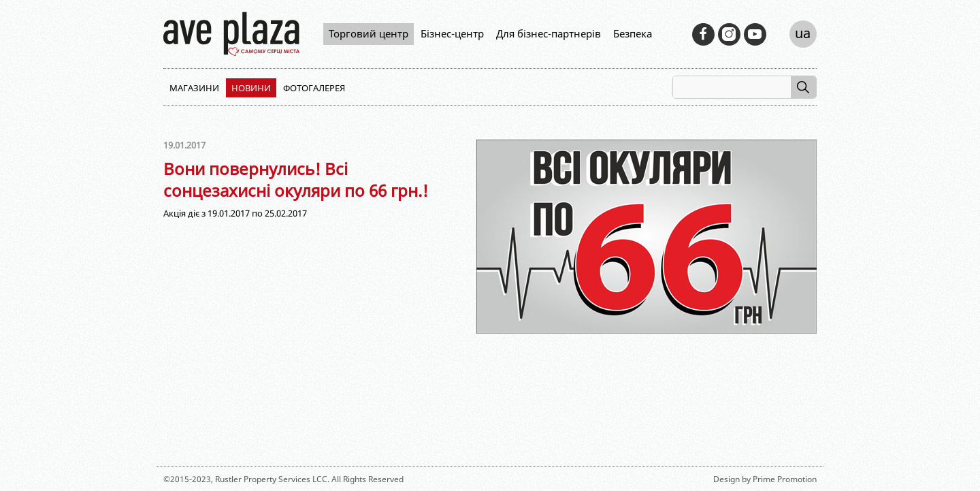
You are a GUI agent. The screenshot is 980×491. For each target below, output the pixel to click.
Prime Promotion (785, 479)
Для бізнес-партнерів (549, 33)
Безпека (633, 33)
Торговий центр (369, 33)
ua (803, 33)
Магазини (194, 88)
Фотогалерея (314, 88)
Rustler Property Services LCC (271, 479)
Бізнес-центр (452, 33)
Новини (251, 88)
